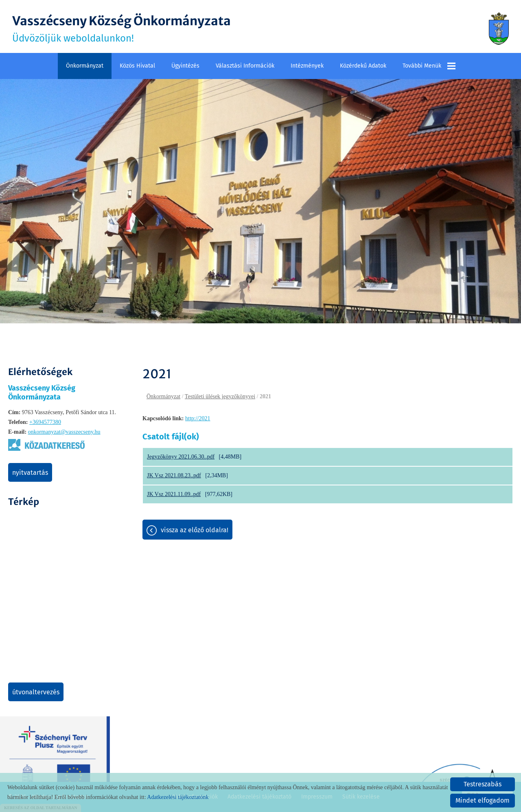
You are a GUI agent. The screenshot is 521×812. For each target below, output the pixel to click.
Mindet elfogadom (483, 800)
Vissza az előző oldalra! (195, 530)
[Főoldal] (499, 29)
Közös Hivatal (137, 66)
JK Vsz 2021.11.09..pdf (174, 494)
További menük (429, 66)
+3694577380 (45, 422)
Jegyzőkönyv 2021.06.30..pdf (181, 457)
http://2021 (198, 418)
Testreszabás (483, 784)
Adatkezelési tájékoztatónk (178, 797)
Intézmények (307, 66)
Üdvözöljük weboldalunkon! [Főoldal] (121, 29)
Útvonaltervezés (36, 692)
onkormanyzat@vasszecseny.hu (64, 432)
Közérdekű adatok (363, 66)
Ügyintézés (185, 66)
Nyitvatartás (30, 473)
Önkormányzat (85, 66)
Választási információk (245, 66)
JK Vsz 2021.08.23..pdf (174, 475)
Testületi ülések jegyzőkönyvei (220, 396)
